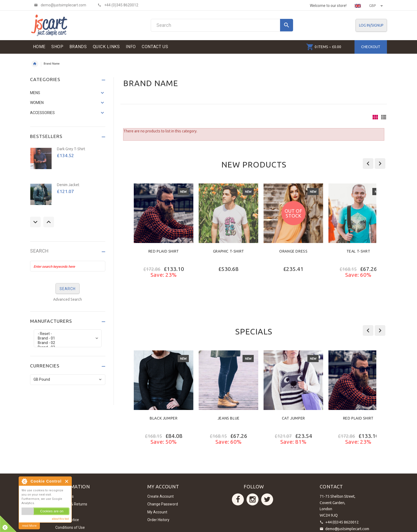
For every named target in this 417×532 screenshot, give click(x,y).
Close (67, 481)
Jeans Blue (229, 418)
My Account (157, 512)
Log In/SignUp (371, 25)
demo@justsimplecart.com (347, 529)
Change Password (163, 504)
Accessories (42, 113)
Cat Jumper (293, 418)
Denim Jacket (68, 185)
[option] (164, 244)
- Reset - (68, 334)
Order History (158, 520)
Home (35, 64)
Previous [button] (35, 222)
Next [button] (49, 222)
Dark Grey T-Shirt (71, 149)
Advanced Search (68, 299)
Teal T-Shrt (358, 251)
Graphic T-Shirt (229, 251)
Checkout (371, 47)
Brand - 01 (68, 338)
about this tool (60, 519)
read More (29, 526)
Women (37, 103)
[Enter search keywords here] (68, 266)
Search (39, 251)
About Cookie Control (24, 481)
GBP (376, 6)
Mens (35, 93)
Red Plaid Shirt (164, 251)
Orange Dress (293, 251)
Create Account (160, 496)
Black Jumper (164, 418)
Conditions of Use (70, 527)
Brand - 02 (68, 343)
